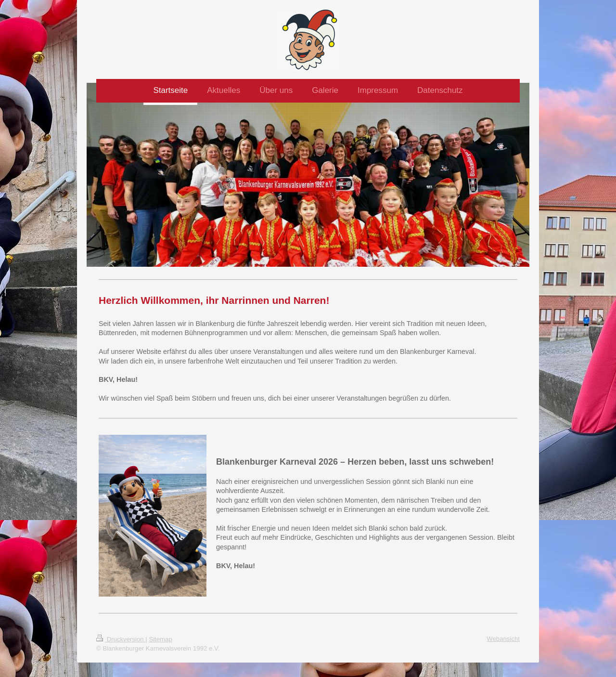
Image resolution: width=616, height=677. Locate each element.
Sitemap (160, 639)
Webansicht (503, 639)
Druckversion (121, 639)
